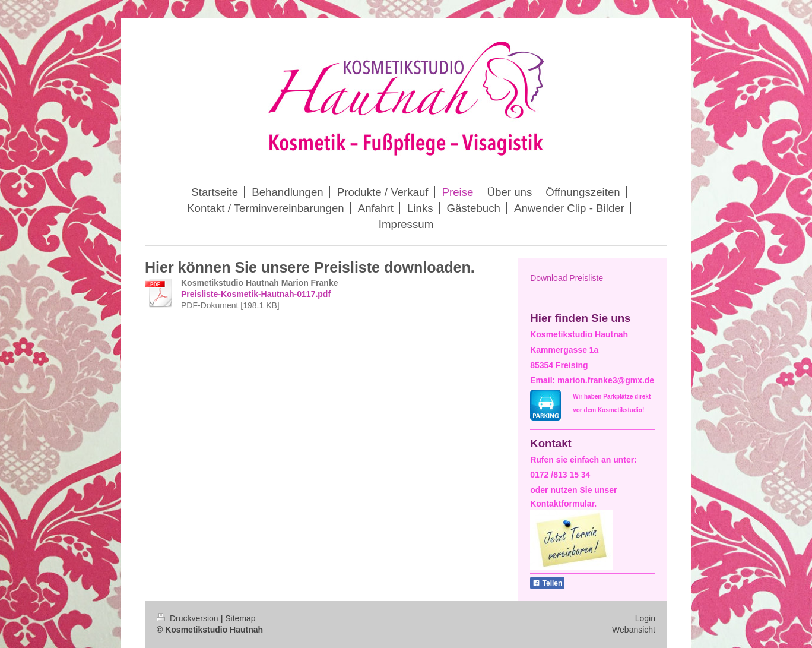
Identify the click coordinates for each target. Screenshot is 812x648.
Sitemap (240, 618)
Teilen (547, 583)
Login (645, 618)
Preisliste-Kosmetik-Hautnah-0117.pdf (256, 294)
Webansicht (634, 630)
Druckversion (188, 618)
